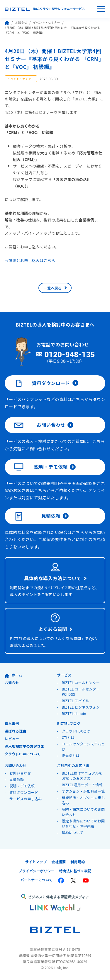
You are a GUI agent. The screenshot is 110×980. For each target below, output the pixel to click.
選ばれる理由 (16, 731)
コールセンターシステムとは (83, 746)
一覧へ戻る (53, 288)
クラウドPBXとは (76, 731)
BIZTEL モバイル (75, 701)
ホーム (13, 675)
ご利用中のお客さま (73, 765)
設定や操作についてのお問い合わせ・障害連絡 (83, 823)
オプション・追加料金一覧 (83, 791)
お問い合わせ (40, 425)
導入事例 (12, 723)
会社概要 (59, 862)
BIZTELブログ (69, 723)
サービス (64, 675)
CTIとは (68, 737)
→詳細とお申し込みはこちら (30, 260)
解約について (72, 832)
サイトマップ (36, 862)
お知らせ (21, 22)
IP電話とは (71, 755)
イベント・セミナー (46, 22)
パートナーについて (37, 880)
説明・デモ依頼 (41, 467)
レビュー (12, 739)
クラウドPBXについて (23, 754)
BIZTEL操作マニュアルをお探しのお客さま (82, 776)
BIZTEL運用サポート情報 (82, 785)
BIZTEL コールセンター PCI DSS (81, 692)
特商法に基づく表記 (75, 871)
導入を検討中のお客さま (24, 746)
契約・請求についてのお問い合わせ (83, 812)
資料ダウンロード (42, 383)
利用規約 (78, 862)
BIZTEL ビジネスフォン (81, 707)
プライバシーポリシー (36, 871)
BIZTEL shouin (74, 713)
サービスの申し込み (26, 799)
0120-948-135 (70, 355)
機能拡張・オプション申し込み (83, 800)
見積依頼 (37, 516)
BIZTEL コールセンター (81, 682)
